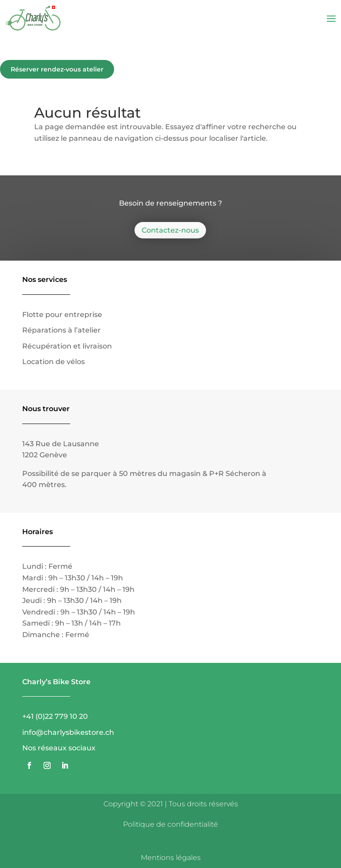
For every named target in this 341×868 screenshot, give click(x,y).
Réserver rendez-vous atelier (57, 69)
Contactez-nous (170, 230)
